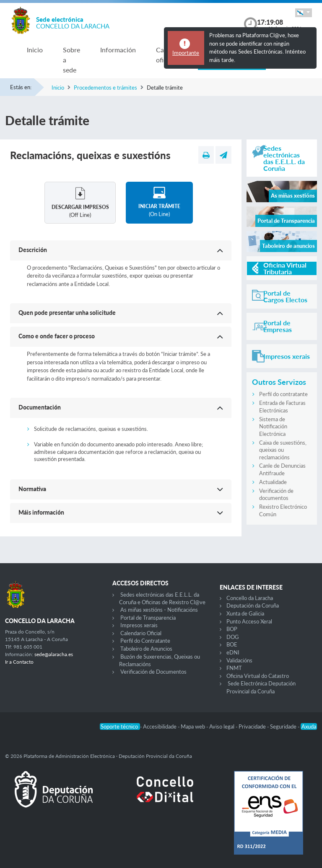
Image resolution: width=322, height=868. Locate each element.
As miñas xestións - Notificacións (159, 610)
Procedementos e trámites (105, 88)
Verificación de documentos (276, 495)
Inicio (35, 50)
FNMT (234, 668)
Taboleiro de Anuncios (146, 649)
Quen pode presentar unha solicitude (67, 313)
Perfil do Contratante (145, 641)
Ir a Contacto (19, 662)
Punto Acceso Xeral (249, 621)
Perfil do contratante (283, 394)
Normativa (32, 489)
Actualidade (273, 482)
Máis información (41, 512)
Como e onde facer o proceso (57, 336)
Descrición (33, 250)
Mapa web (193, 726)
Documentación (40, 407)
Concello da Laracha (250, 598)
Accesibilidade (160, 726)
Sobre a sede (71, 60)
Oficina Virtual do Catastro (258, 676)
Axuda (309, 726)
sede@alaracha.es (54, 654)
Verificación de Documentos (153, 672)
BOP (232, 629)
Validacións (239, 660)
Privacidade (253, 726)
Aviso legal (222, 726)
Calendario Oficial (141, 633)
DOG (233, 637)
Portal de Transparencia (148, 618)
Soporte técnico (120, 726)
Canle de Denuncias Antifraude (282, 469)
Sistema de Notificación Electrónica (273, 426)
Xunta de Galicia (245, 613)
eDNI (233, 652)
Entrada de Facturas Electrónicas (282, 407)
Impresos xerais (139, 625)
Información (118, 50)
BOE (232, 644)
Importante (186, 53)
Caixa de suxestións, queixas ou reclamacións (283, 450)
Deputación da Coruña (253, 605)
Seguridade (284, 726)
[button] (304, 13)
